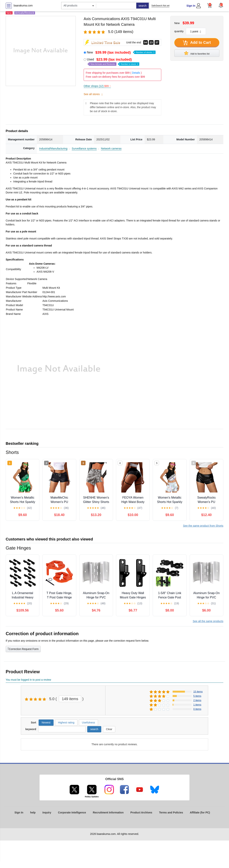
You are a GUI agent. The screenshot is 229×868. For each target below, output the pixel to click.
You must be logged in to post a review (28, 680)
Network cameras (111, 149)
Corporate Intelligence (72, 812)
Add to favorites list (197, 53)
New (121, 52)
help (33, 812)
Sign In (191, 6)
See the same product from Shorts (203, 526)
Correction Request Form (23, 649)
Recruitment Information (108, 812)
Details (136, 73)
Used (113, 62)
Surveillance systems (84, 149)
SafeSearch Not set (160, 5)
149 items (70, 699)
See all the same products (208, 621)
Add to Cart (197, 43)
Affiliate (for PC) (200, 812)
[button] (221, 5)
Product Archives (141, 812)
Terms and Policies (171, 812)
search (143, 6)
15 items (198, 692)
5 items (197, 696)
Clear (109, 729)
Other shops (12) (97, 86)
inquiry (47, 812)
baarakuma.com (23, 5)
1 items (197, 705)
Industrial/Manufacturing (53, 149)
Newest (46, 723)
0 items (197, 709)
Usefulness (88, 723)
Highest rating (66, 723)
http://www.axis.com (54, 296)
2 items (197, 700)
